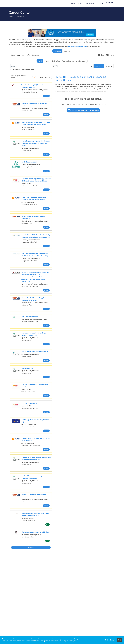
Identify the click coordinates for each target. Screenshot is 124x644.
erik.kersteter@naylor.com (77, 47)
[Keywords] (31, 66)
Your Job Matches (68, 61)
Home (73, 3)
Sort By (13, 78)
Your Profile (26, 55)
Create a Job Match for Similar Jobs (83, 110)
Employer (67, 51)
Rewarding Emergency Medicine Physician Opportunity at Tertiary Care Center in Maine (36, 143)
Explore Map (56, 61)
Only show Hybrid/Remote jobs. (23, 70)
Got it (119, 640)
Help (101, 55)
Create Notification (44, 78)
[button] (109, 66)
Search (40, 61)
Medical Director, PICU (29, 162)
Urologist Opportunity (29, 403)
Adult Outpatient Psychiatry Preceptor (35, 352)
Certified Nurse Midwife (30, 316)
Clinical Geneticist (28, 368)
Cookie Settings (110, 640)
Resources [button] (35, 55)
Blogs (102, 3)
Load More (31, 547)
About (80, 3)
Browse (47, 61)
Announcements (91, 3)
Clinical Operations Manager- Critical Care (36, 532)
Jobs (19, 55)
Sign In (110, 55)
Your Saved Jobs (81, 61)
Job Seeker (57, 51)
